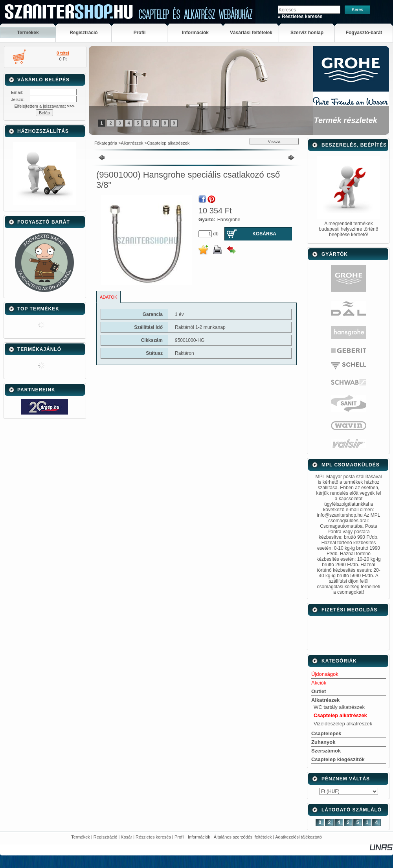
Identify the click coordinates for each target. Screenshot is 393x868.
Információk (199, 837)
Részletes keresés (153, 837)
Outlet (319, 691)
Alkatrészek (132, 143)
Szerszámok (326, 751)
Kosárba (264, 234)
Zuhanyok (323, 742)
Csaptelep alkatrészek (168, 143)
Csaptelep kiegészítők (338, 759)
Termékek (81, 837)
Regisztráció (106, 837)
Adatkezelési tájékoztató (298, 837)
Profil (179, 837)
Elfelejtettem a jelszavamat (44, 106)
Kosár (126, 837)
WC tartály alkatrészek (339, 707)
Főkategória (106, 143)
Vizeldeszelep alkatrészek (343, 724)
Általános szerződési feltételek (243, 837)
